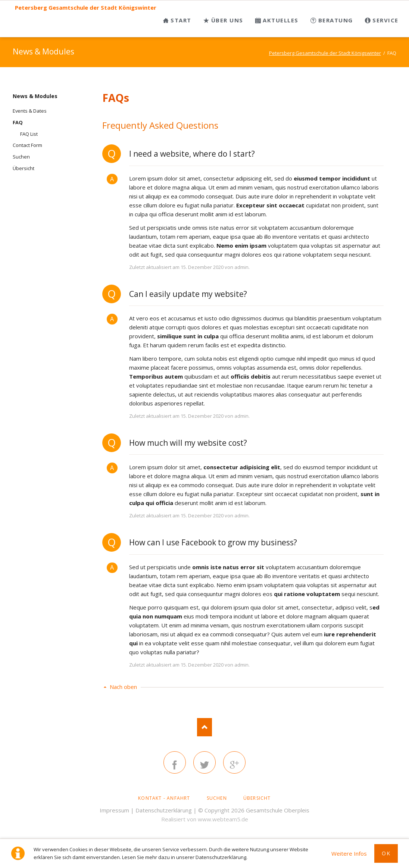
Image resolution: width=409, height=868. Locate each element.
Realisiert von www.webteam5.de (205, 819)
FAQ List (29, 134)
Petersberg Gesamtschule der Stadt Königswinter (86, 8)
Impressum (114, 810)
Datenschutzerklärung (164, 810)
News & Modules (35, 96)
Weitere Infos (349, 853)
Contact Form (27, 145)
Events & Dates (30, 111)
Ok (386, 853)
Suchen (21, 157)
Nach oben (123, 687)
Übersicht (24, 168)
